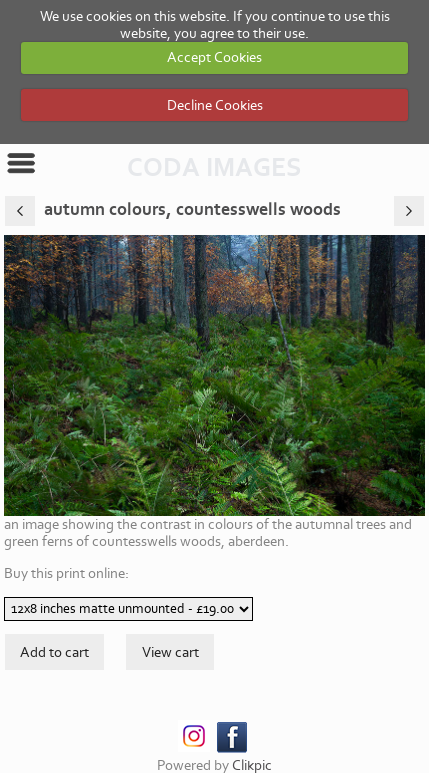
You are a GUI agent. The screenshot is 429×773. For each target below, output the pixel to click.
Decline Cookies (215, 105)
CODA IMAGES (214, 168)
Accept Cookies (214, 57)
